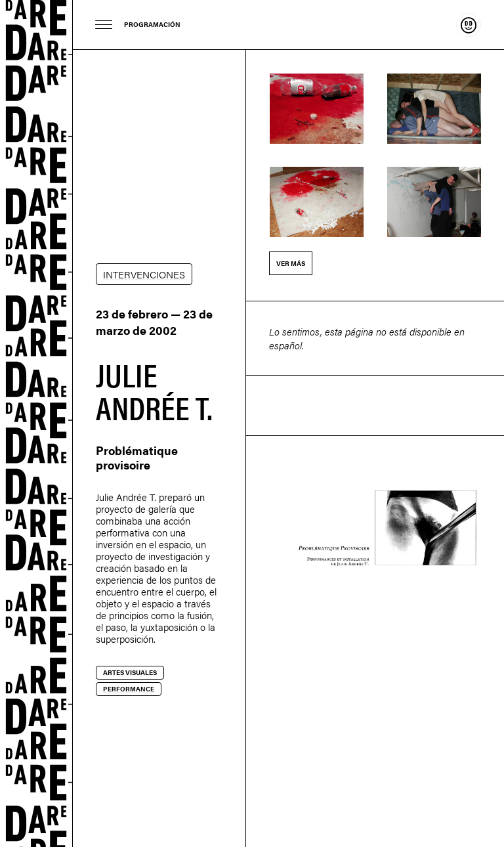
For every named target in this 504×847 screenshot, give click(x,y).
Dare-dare (36, 423)
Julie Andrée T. (126, 497)
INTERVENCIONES (144, 274)
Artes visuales (130, 672)
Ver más (291, 263)
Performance (129, 689)
